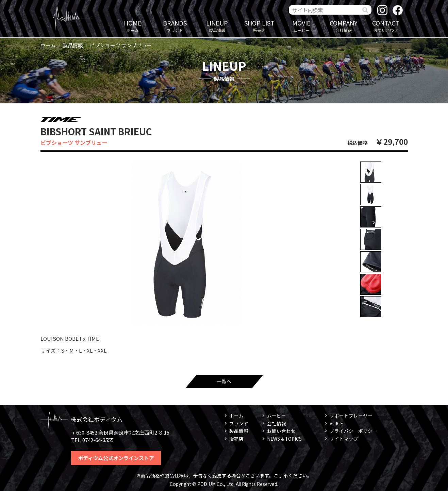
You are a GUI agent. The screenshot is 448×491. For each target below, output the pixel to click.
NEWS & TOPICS (284, 439)
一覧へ (224, 381)
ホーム (133, 26)
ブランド (175, 26)
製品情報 (217, 26)
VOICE (336, 423)
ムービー (301, 26)
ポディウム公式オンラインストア (116, 458)
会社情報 (344, 26)
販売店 (259, 26)
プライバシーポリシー (353, 431)
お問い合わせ (386, 26)
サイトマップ (344, 439)
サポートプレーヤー (351, 416)
